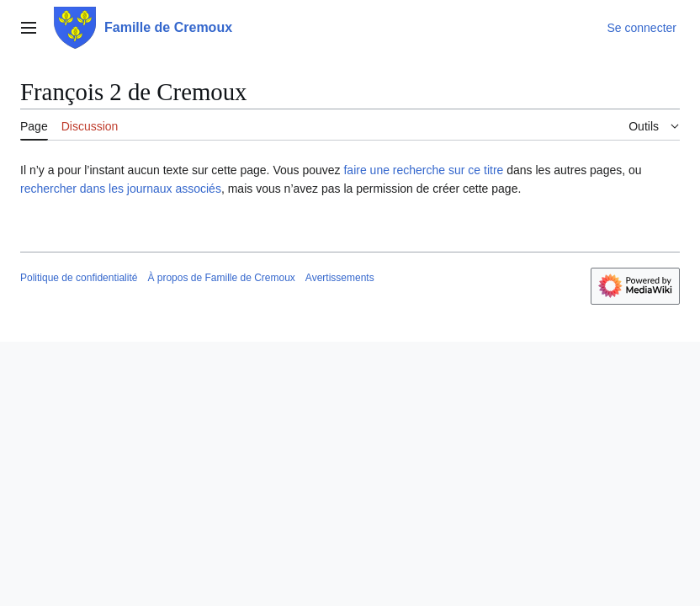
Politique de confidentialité (79, 278)
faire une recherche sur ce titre (423, 170)
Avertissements (340, 278)
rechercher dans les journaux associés (121, 189)
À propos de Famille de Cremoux (221, 278)
